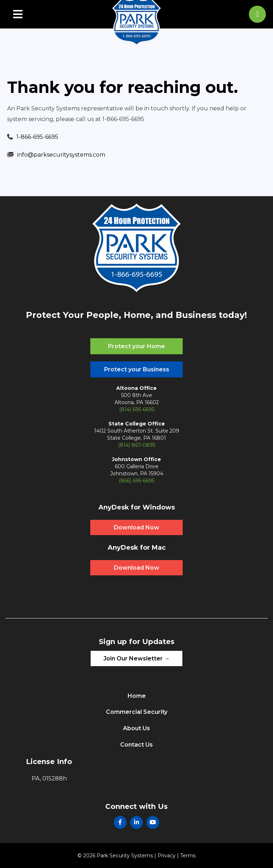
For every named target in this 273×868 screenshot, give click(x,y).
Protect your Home (136, 346)
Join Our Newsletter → (137, 658)
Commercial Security (137, 712)
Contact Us (136, 745)
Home (137, 696)
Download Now (136, 527)
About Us (136, 728)
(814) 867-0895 (137, 445)
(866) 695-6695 (136, 481)
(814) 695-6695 (137, 409)
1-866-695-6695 (37, 137)
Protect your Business (137, 369)
